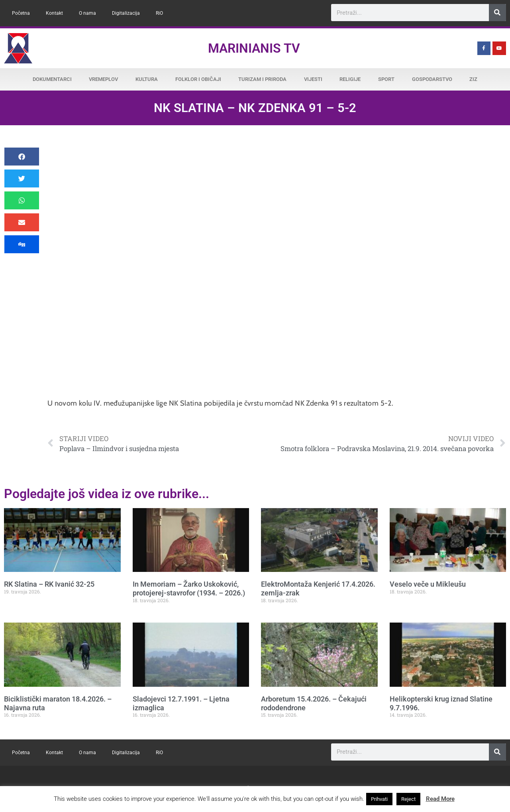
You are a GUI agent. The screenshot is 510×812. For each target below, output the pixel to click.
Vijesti (313, 79)
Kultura (147, 79)
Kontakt (54, 13)
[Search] (497, 13)
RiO (159, 13)
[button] (22, 157)
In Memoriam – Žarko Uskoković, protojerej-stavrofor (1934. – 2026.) (189, 588)
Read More (440, 799)
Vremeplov (103, 79)
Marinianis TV (254, 48)
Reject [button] (408, 799)
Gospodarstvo (432, 79)
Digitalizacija (126, 13)
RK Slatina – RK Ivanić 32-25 (49, 584)
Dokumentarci (52, 79)
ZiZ (473, 79)
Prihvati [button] (379, 799)
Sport (386, 79)
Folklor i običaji (198, 79)
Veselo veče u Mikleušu (428, 584)
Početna (21, 13)
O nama (87, 13)
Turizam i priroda (262, 79)
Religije (350, 79)
